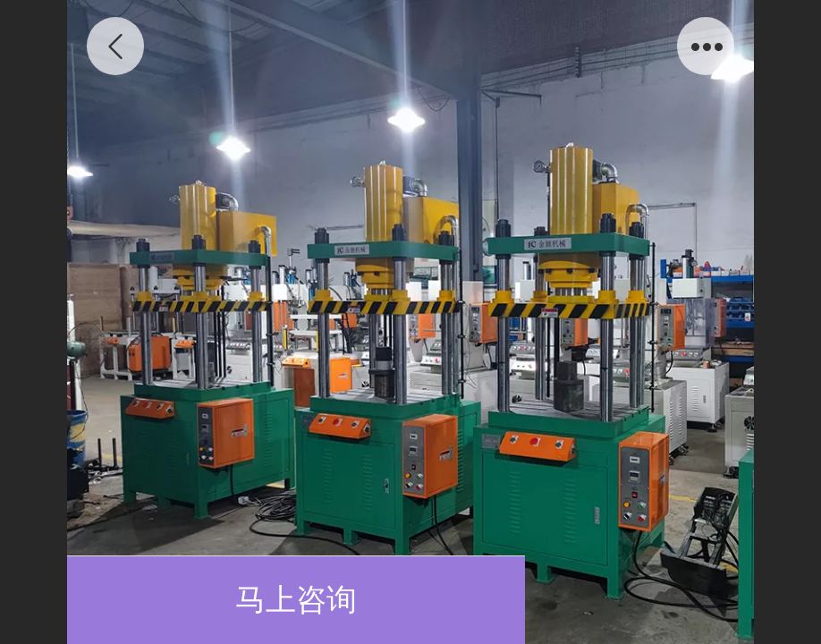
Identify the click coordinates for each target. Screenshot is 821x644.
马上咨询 (296, 600)
